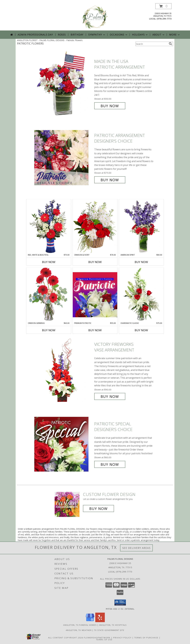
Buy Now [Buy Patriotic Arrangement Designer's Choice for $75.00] (110, 180)
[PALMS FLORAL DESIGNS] (95, 17)
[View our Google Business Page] (90, 621)
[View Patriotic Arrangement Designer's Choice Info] (64, 158)
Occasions (119, 35)
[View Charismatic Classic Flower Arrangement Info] (141, 295)
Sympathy (97, 35)
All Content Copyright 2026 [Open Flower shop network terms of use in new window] (66, 637)
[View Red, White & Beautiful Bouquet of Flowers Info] (49, 226)
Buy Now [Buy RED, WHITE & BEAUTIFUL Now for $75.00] (49, 262)
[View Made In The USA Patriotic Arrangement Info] (64, 84)
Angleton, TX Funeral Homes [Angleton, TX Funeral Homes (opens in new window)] (80, 625)
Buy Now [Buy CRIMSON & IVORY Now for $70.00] (95, 262)
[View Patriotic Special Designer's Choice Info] (64, 444)
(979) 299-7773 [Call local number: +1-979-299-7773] (164, 19)
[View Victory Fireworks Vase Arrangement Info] (64, 370)
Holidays (140, 35)
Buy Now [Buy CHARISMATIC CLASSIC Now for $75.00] (141, 330)
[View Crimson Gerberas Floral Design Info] (49, 295)
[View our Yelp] (100, 621)
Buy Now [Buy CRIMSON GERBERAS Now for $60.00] (49, 330)
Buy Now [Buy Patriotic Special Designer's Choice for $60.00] (110, 464)
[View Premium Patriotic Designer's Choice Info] (95, 295)
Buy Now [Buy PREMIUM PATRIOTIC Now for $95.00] (95, 330)
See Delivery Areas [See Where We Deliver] (136, 548)
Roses (62, 35)
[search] (170, 44)
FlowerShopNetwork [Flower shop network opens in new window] (97, 637)
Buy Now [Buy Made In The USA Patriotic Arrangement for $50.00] (110, 106)
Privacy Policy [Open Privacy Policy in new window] (122, 637)
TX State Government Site (109, 630)
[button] (163, 6)
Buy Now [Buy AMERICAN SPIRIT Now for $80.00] (141, 262)
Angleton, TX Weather (79, 630)
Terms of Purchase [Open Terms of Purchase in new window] (146, 637)
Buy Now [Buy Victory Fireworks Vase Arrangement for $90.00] (110, 396)
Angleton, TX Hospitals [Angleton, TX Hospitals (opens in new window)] (113, 625)
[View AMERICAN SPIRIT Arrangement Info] (141, 226)
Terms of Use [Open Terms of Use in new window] (104, 639)
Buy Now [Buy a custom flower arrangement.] (98, 508)
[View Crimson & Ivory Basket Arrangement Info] (95, 226)
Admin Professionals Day (35, 35)
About (159, 35)
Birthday (77, 35)
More (175, 35)
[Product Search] (152, 44)
